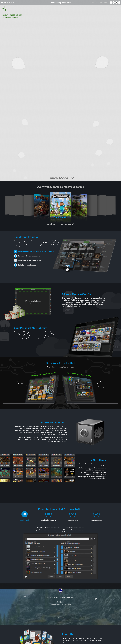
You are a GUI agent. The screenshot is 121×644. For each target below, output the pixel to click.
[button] (58, 618)
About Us (95, 3)
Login (106, 3)
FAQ (101, 3)
